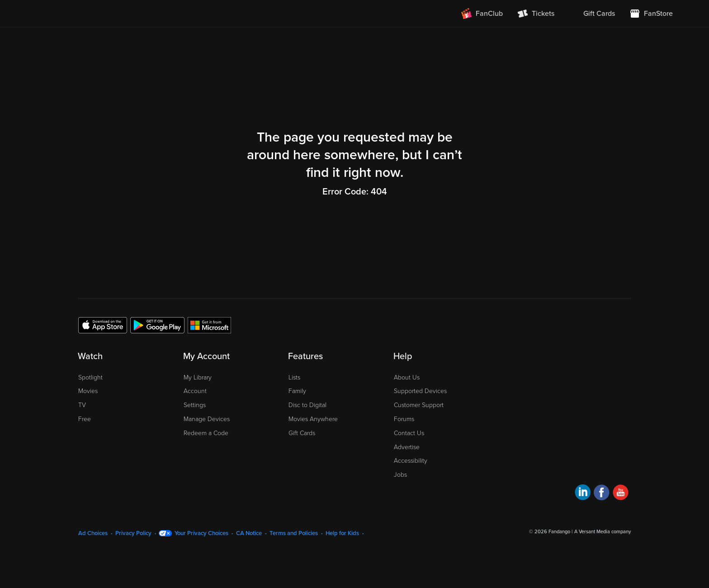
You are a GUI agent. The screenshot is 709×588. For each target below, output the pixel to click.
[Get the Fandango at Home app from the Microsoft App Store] (209, 325)
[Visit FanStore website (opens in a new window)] (651, 14)
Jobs (400, 475)
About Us (407, 377)
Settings (195, 405)
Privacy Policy (133, 533)
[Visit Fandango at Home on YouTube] (621, 494)
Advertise (407, 447)
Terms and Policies (294, 533)
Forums (404, 419)
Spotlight (90, 377)
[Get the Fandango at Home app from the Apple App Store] (103, 325)
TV (82, 405)
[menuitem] (592, 14)
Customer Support (419, 405)
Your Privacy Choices (201, 533)
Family (297, 391)
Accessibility (411, 461)
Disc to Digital (307, 405)
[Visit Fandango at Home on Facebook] (602, 494)
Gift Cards (302, 433)
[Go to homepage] (92, 14)
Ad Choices (93, 533)
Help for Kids (342, 533)
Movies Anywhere (313, 419)
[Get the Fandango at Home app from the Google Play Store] (157, 325)
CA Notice (249, 533)
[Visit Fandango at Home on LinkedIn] (583, 494)
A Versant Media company (603, 532)
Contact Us (409, 433)
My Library (198, 377)
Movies (88, 391)
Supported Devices (420, 391)
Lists (294, 377)
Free (85, 419)
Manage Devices (207, 419)
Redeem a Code (206, 433)
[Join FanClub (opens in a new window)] (482, 14)
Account (195, 391)
